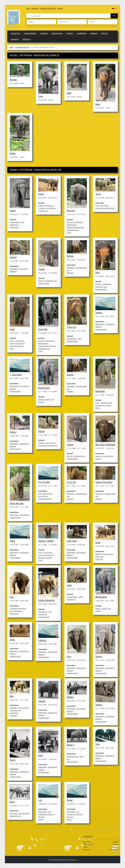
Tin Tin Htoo (44, 482)
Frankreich (43, 211)
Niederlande (44, 283)
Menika (70, 697)
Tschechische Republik (105, 208)
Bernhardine (44, 388)
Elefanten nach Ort (22, 47)
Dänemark (14, 227)
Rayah (70, 800)
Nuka (98, 104)
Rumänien (71, 599)
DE (115, 9)
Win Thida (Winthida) (105, 445)
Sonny (13, 760)
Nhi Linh (71, 211)
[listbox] (41, 22)
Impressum (35, 9)
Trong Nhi (43, 329)
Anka (98, 542)
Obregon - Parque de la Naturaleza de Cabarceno (19, 710)
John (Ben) (72, 541)
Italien (98, 459)
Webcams (94, 33)
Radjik (13, 153)
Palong (13, 432)
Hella (69, 585)
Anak (12, 329)
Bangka (13, 80)
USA (69, 233)
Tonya (98, 194)
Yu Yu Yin (71, 482)
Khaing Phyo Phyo (104, 482)
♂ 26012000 (16, 375)
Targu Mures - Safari (75, 597)
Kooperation (82, 33)
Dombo (99, 705)
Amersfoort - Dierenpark (19, 515)
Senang (99, 313)
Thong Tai (72, 327)
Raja (12, 597)
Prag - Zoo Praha (102, 206)
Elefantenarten (30, 33)
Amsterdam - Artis (74, 339)
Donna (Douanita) (47, 600)
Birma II (71, 745)
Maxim (42, 431)
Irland (41, 402)
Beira (12, 802)
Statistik (104, 33)
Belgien (13, 271)
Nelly (41, 756)
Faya (41, 96)
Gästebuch (27, 39)
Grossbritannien (45, 499)
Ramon (99, 656)
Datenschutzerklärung (48, 9)
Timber (42, 269)
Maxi (69, 93)
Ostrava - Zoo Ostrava (47, 443)
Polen (98, 408)
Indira (12, 541)
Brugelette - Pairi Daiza (19, 269)
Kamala (42, 701)
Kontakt (60, 9)
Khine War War (17, 503)
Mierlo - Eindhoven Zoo (48, 281)
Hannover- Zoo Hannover (20, 813)
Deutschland (44, 617)
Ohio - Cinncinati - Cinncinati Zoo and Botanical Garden (17, 343)
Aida (98, 744)
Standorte (44, 33)
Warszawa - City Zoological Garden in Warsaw (47, 814)
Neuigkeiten (15, 33)
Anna (12, 640)
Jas (40, 800)
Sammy (13, 257)
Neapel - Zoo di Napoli (104, 456)
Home (28, 9)
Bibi (12, 696)
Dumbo (70, 256)
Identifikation (57, 33)
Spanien (99, 559)
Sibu (97, 273)
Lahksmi (42, 640)
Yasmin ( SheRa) (46, 541)
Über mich (15, 39)
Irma (69, 656)
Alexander (100, 391)
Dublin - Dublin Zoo (46, 399)
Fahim (13, 211)
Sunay (41, 194)
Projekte (70, 33)
